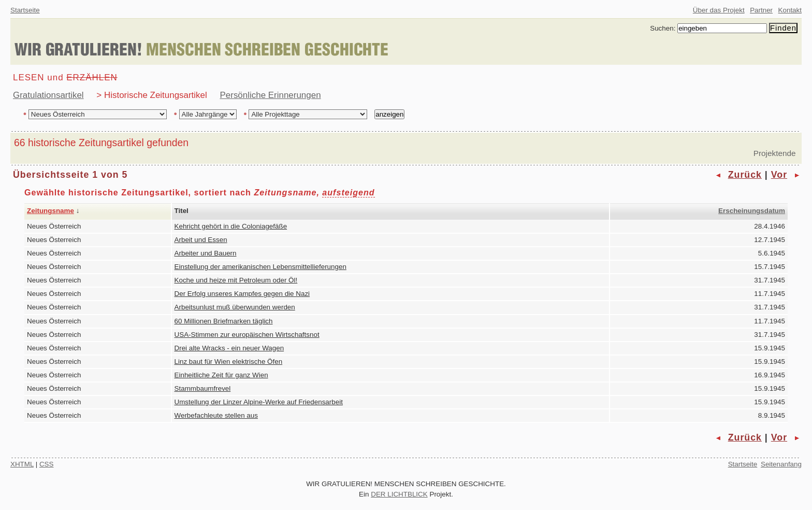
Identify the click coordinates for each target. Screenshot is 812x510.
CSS (47, 464)
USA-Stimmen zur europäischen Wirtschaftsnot (247, 335)
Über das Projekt (719, 10)
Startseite (25, 10)
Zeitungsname (50, 211)
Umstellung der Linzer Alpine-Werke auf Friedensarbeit (259, 402)
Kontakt (790, 10)
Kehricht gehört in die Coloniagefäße (231, 226)
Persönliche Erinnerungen (271, 95)
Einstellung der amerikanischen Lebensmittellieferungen (260, 267)
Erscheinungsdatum (752, 211)
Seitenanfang (781, 464)
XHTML (22, 464)
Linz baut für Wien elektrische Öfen (229, 362)
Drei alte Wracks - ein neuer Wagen (229, 348)
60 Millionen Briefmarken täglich (224, 321)
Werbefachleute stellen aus (216, 415)
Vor (779, 175)
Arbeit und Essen (201, 240)
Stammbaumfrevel (203, 388)
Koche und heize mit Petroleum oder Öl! (236, 280)
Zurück (745, 175)
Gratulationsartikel (48, 95)
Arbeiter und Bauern (206, 253)
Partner (761, 10)
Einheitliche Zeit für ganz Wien (221, 375)
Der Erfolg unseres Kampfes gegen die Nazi (242, 294)
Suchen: (663, 28)
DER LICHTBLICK (399, 494)
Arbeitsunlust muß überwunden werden (235, 307)
